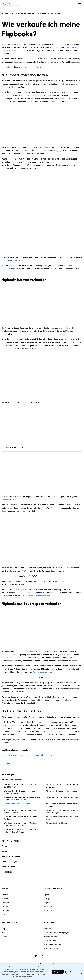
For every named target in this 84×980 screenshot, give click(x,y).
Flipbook (47, 895)
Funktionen (6, 903)
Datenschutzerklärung (51, 937)
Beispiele (5, 907)
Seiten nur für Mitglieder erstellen (37, 596)
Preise (4, 915)
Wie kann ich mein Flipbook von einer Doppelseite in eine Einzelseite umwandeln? (22, 799)
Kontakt (4, 937)
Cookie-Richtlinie (50, 941)
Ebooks (57, 47)
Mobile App (48, 911)
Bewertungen (6, 911)
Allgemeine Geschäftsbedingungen (56, 933)
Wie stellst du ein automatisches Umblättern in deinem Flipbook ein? (21, 811)
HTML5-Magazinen (73, 47)
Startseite (5, 895)
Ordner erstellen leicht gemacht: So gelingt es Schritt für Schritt (20, 786)
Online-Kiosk (48, 907)
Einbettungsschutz (15, 261)
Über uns (5, 899)
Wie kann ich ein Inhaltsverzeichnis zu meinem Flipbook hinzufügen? (21, 792)
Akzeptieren (58, 972)
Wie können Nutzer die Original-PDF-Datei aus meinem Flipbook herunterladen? (20, 824)
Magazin (47, 903)
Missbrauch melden (51, 949)
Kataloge (47, 899)
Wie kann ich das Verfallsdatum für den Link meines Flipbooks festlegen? (20, 831)
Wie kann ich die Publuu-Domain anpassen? (62, 791)
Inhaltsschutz (48, 929)
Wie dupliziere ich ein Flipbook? (57, 823)
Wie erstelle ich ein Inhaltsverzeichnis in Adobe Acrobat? (21, 818)
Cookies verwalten (74, 972)
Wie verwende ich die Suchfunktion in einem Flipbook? (62, 805)
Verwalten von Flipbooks (25, 13)
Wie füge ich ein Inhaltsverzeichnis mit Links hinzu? (62, 818)
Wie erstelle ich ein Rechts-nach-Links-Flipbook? (63, 797)
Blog (3, 929)
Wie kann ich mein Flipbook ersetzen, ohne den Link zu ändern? (63, 786)
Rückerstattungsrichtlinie (53, 945)
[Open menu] (79, 4)
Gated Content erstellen (43, 672)
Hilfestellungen (7, 13)
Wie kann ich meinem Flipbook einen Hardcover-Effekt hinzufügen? (63, 811)
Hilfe (3, 933)
